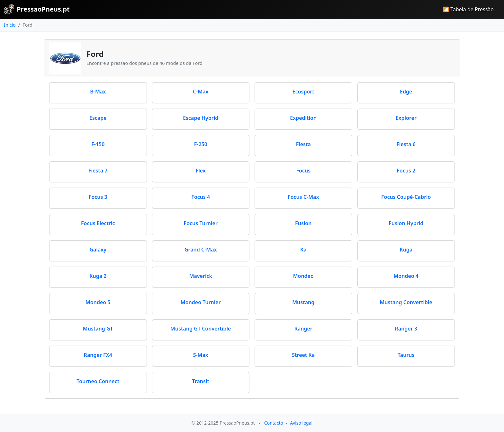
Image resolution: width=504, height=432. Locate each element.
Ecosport (303, 92)
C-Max (201, 92)
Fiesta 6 (406, 144)
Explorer (406, 118)
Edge (406, 92)
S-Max (201, 355)
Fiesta (303, 144)
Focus (303, 171)
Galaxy (98, 250)
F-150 (98, 144)
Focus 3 (98, 197)
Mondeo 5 (98, 302)
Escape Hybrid (201, 118)
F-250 (201, 144)
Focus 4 (201, 197)
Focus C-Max (303, 197)
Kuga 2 (98, 276)
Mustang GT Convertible (201, 329)
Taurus (406, 355)
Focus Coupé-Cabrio (406, 197)
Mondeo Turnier (201, 302)
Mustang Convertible (406, 302)
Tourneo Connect (98, 381)
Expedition (303, 118)
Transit (201, 381)
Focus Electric (98, 223)
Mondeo (303, 276)
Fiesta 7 (98, 171)
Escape (98, 118)
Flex (201, 171)
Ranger (303, 329)
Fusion (303, 223)
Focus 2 (406, 171)
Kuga (406, 250)
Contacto (274, 423)
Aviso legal (301, 423)
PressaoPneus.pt (37, 9)
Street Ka (303, 355)
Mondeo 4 (406, 276)
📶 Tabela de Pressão (468, 9)
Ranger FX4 (98, 355)
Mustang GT (98, 329)
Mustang (303, 302)
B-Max (98, 92)
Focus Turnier (201, 223)
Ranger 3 (406, 329)
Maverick (201, 276)
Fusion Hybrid (406, 223)
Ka (303, 250)
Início (10, 25)
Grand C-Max (201, 250)
